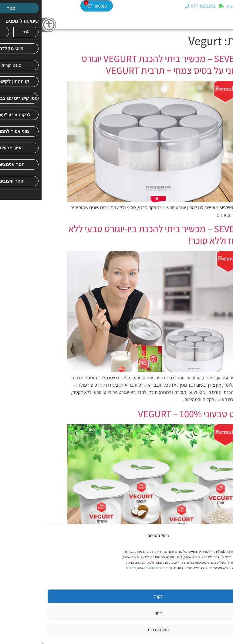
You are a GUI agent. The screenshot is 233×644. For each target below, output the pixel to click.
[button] (228, 7)
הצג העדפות (117, 630)
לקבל (116, 596)
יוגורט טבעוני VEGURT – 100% (152, 414)
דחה (117, 613)
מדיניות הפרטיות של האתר (114, 568)
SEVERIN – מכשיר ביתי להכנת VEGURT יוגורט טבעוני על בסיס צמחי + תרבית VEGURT (124, 64)
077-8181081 (162, 7)
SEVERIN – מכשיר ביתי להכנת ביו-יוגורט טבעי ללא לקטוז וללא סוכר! (117, 234)
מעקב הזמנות (198, 7)
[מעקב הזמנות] (180, 7)
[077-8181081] (145, 7)
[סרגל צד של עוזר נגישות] (7, 25)
